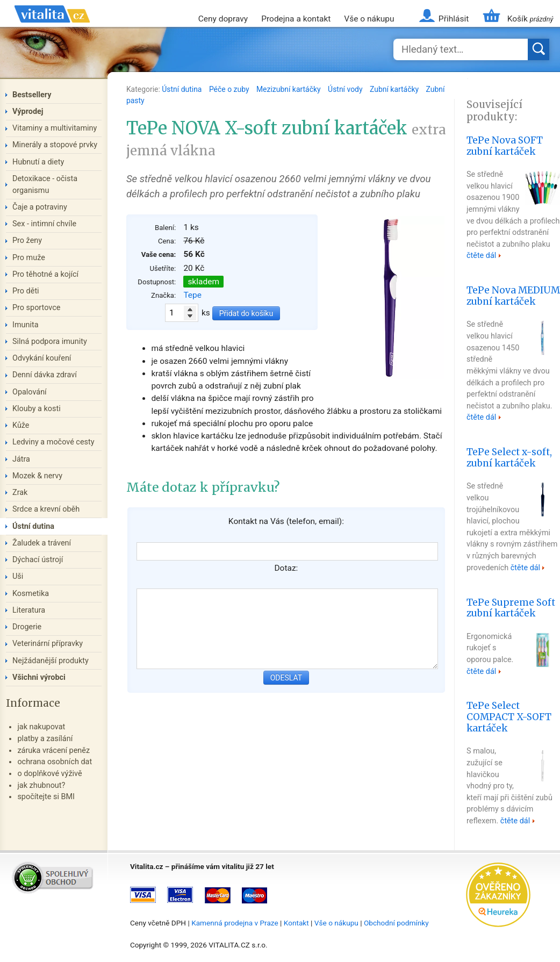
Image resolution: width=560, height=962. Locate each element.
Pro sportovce (36, 308)
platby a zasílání (45, 739)
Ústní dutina (183, 89)
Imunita (26, 325)
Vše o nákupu (369, 19)
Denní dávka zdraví (45, 375)
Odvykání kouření (42, 358)
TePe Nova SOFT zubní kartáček (505, 146)
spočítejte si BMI (46, 797)
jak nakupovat (41, 727)
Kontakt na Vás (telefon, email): (286, 521)
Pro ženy (27, 241)
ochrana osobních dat (55, 762)
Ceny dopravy (223, 19)
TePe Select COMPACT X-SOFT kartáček (509, 717)
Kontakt (296, 923)
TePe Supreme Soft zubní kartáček (511, 608)
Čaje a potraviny (40, 207)
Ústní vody (346, 89)
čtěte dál (481, 256)
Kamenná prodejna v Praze (235, 923)
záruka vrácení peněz (53, 751)
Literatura (29, 610)
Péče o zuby (230, 89)
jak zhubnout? (41, 785)
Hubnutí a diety (38, 162)
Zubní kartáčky (395, 89)
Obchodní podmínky (396, 923)
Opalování (30, 392)
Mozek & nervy (37, 476)
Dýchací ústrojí (38, 560)
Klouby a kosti (37, 409)
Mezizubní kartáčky (289, 89)
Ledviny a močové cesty (53, 442)
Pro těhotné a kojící (45, 274)
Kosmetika (31, 594)
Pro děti (26, 291)
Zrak (20, 493)
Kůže (21, 425)
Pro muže (29, 258)
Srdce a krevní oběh (46, 509)
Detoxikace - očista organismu (45, 185)
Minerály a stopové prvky (55, 145)
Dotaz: (286, 568)
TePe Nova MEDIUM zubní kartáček (513, 296)
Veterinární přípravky (48, 644)
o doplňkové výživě (49, 774)
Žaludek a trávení (42, 543)
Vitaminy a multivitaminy (55, 128)
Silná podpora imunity (50, 342)
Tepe (192, 295)
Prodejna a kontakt (296, 19)
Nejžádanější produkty (51, 661)
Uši (18, 576)
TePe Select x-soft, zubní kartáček (509, 458)
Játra (21, 459)
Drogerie (27, 627)
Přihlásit (454, 19)
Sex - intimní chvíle (44, 224)
